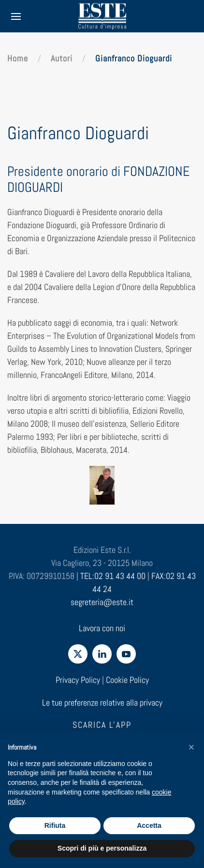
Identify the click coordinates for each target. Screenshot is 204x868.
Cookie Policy (127, 680)
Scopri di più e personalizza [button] (102, 848)
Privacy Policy (78, 680)
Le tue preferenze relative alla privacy (102, 702)
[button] (191, 747)
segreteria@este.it (102, 602)
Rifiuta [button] (55, 825)
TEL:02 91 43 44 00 (113, 576)
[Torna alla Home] (102, 16)
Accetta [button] (149, 825)
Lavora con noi (102, 628)
